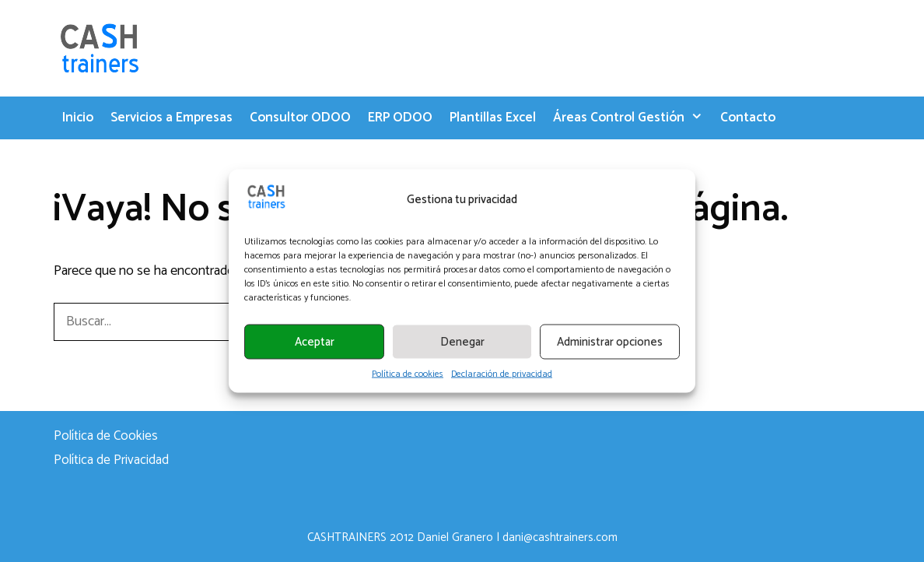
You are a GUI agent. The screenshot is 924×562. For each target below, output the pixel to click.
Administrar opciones (610, 341)
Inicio (78, 118)
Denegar (462, 341)
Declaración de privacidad (502, 374)
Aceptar (315, 341)
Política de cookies (408, 374)
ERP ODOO (400, 118)
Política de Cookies (106, 436)
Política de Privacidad (111, 460)
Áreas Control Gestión (632, 118)
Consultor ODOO (300, 118)
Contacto (748, 118)
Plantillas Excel (493, 118)
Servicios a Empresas (171, 118)
